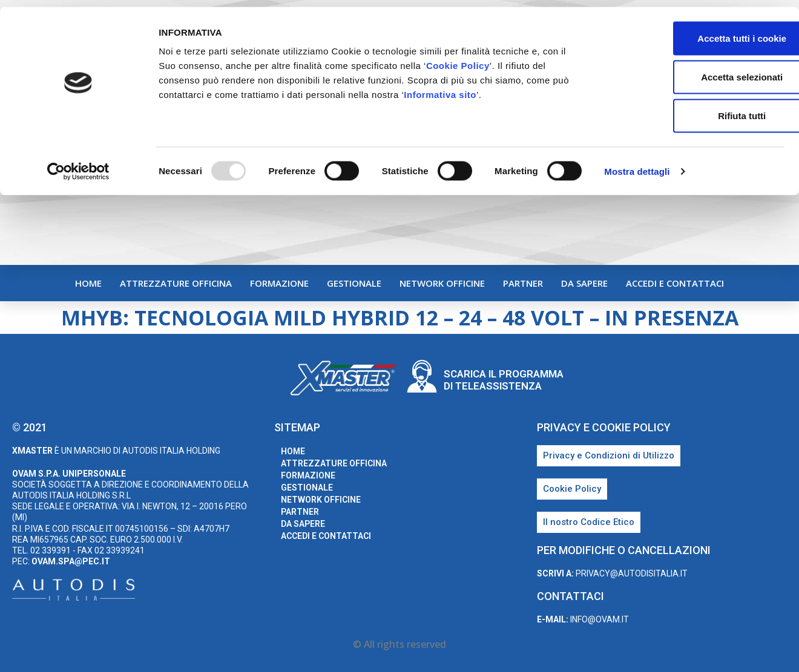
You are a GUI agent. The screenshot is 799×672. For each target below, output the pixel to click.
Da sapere (584, 283)
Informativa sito (440, 87)
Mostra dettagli (637, 164)
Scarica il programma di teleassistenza (504, 380)
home (88, 283)
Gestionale (354, 283)
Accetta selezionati (698, 70)
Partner (523, 283)
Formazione (279, 283)
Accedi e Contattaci (675, 283)
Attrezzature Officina (176, 283)
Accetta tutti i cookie (698, 31)
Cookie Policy (458, 58)
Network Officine (442, 283)
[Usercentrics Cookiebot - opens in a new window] (78, 165)
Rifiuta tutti (698, 109)
